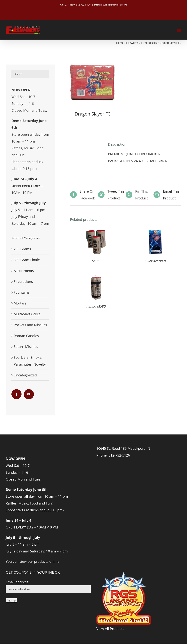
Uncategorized (25, 375)
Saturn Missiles (26, 347)
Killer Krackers (155, 261)
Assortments (24, 271)
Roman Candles (26, 336)
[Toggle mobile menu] (179, 31)
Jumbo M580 (96, 306)
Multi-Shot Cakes (27, 314)
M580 (96, 261)
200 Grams (22, 249)
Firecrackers (23, 281)
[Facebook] (16, 394)
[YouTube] (29, 394)
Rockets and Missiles (30, 325)
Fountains (22, 292)
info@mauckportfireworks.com (111, 5)
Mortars (20, 303)
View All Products (110, 629)
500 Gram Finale (27, 260)
